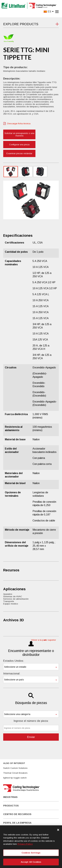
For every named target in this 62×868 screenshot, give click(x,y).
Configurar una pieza (19, 145)
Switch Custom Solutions (15, 768)
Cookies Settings (31, 853)
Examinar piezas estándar (19, 153)
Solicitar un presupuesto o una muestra (19, 134)
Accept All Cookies (31, 862)
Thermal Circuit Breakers (15, 773)
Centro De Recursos (17, 814)
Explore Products (21, 24)
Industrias (10, 797)
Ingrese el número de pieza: (31, 721)
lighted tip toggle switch (15, 778)
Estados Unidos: (14, 661)
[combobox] (31, 667)
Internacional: (12, 674)
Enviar (31, 737)
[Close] (58, 830)
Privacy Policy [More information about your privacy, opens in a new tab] (25, 844)
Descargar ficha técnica (19, 124)
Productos (11, 806)
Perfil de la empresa (17, 823)
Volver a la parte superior (43, 640)
